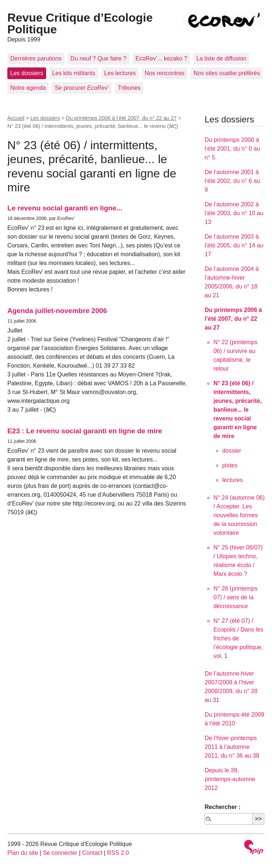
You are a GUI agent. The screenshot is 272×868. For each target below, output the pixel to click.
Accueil (16, 118)
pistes (230, 465)
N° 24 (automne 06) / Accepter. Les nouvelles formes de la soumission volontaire (239, 515)
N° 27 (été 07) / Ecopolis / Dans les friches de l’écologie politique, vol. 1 (238, 638)
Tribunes (129, 88)
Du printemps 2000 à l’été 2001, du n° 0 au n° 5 (232, 149)
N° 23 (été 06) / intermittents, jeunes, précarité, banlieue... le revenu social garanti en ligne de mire (238, 410)
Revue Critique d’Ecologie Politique (80, 23)
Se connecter (60, 853)
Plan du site (23, 853)
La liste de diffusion (221, 58)
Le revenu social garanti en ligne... (65, 208)
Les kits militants (73, 73)
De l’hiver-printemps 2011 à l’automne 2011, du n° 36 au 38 (232, 747)
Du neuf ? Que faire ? (98, 58)
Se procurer (82, 88)
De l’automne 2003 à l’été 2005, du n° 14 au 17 (234, 245)
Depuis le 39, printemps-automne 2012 (230, 779)
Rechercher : (223, 807)
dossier (232, 451)
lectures (232, 480)
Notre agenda (28, 88)
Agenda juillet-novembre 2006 (57, 311)
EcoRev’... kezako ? (161, 58)
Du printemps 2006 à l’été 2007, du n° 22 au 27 (121, 118)
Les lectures (120, 73)
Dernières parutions (36, 58)
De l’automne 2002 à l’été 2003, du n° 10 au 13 (234, 213)
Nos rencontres (165, 73)
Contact (92, 853)
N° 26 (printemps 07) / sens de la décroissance (235, 597)
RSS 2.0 (118, 853)
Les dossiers (27, 73)
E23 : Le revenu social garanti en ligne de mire (85, 431)
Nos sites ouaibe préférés (227, 73)
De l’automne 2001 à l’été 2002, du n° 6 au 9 (232, 181)
